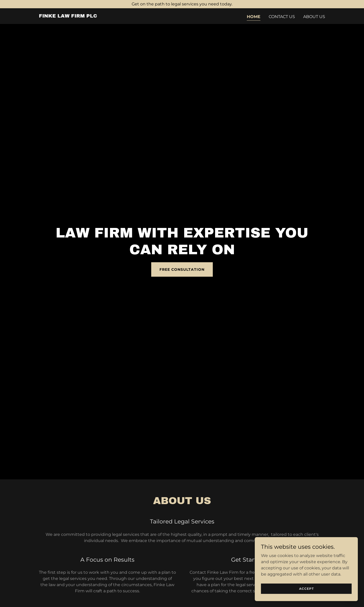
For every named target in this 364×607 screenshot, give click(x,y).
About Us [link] (314, 17)
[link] (68, 16)
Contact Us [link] (282, 17)
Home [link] (254, 17)
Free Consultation (182, 269)
